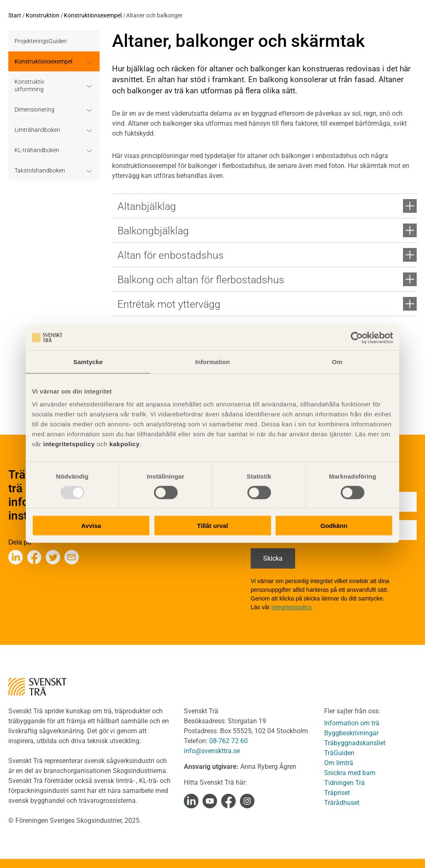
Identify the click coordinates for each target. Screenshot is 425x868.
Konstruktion (43, 15)
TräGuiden (339, 753)
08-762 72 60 (228, 741)
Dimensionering (34, 109)
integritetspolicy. (292, 607)
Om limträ (339, 763)
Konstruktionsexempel (93, 15)
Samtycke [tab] (88, 361)
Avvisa (91, 526)
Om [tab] (337, 361)
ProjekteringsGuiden (41, 41)
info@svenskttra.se (212, 751)
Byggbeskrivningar (351, 733)
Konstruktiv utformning (29, 85)
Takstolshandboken (40, 170)
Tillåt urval (213, 526)
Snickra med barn (350, 773)
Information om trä (352, 723)
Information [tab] (212, 361)
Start (15, 15)
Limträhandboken (37, 130)
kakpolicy (124, 444)
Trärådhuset (342, 803)
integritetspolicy (68, 444)
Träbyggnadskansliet (355, 743)
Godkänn (334, 526)
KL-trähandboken (37, 150)
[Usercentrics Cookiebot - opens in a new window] (357, 338)
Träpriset (337, 793)
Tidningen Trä (344, 783)
